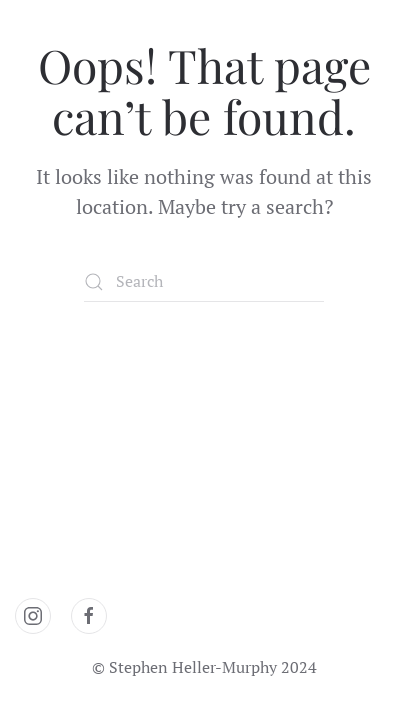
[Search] (204, 282)
